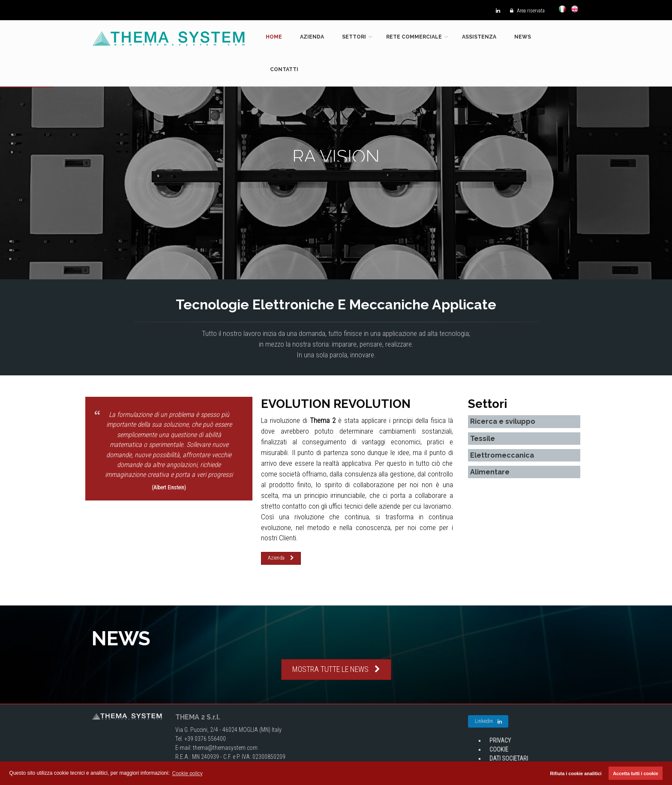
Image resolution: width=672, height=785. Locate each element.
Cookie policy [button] (187, 773)
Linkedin (488, 722)
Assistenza (479, 37)
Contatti (284, 69)
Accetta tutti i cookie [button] (636, 773)
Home (274, 37)
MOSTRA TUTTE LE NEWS (336, 669)
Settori (354, 37)
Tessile (483, 439)
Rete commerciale (414, 37)
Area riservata (525, 11)
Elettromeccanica (502, 455)
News (523, 37)
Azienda (312, 37)
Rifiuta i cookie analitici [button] (576, 773)
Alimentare (490, 472)
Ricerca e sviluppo (503, 421)
